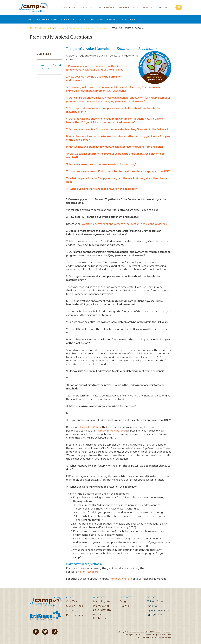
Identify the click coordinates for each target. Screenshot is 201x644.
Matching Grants (44, 26)
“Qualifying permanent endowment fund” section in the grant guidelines (124, 222)
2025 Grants (86, 8)
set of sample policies (112, 429)
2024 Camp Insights (67, 8)
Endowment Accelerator (68, 26)
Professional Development (113, 18)
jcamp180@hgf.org (121, 577)
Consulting (73, 18)
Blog (123, 599)
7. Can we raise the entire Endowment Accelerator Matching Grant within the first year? (117, 127)
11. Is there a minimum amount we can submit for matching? (102, 162)
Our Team (73, 599)
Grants (88, 18)
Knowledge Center (50, 18)
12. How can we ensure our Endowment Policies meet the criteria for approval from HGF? (119, 169)
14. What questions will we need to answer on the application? (102, 187)
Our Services (74, 604)
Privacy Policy (165, 635)
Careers (71, 609)
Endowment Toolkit (128, 8)
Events (124, 604)
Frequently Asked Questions (49, 65)
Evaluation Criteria (91, 425)
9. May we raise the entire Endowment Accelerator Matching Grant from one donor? (115, 145)
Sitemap (154, 635)
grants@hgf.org (89, 570)
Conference (141, 18)
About (30, 18)
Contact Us (148, 8)
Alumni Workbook (105, 8)
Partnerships (74, 613)
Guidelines (44, 52)
